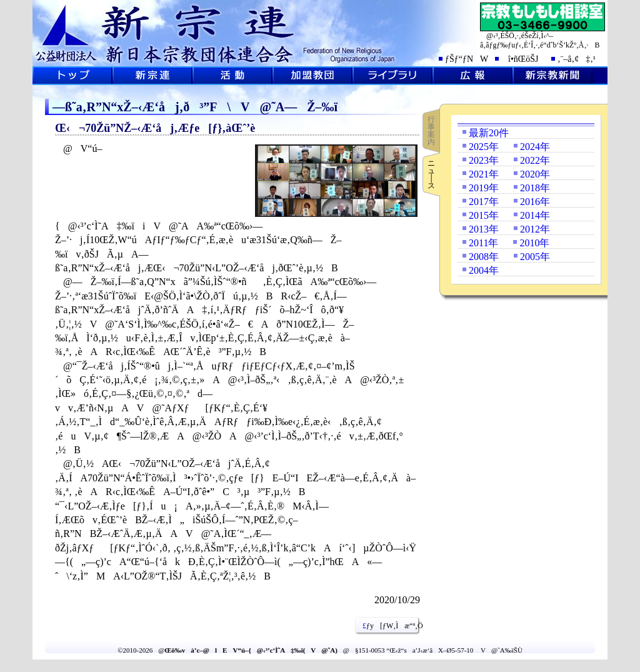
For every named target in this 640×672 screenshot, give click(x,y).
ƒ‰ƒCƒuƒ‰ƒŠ (392, 76)
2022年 (535, 160)
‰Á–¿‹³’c (312, 76)
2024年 (535, 147)
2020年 (535, 174)
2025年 (484, 147)
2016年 (535, 202)
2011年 (483, 243)
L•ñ (472, 76)
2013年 (484, 229)
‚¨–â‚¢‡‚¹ (577, 59)
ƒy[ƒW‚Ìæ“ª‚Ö (388, 626)
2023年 (484, 160)
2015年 (484, 215)
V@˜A (152, 76)
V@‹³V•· (552, 76)
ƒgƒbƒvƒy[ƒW (72, 76)
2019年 (484, 188)
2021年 (484, 174)
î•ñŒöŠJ (520, 59)
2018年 (535, 188)
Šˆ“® (232, 76)
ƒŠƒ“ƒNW (467, 59)
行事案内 (431, 131)
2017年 (484, 202)
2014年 (535, 215)
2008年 (484, 257)
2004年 (484, 270)
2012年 (535, 229)
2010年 (534, 243)
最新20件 (489, 133)
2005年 (535, 257)
